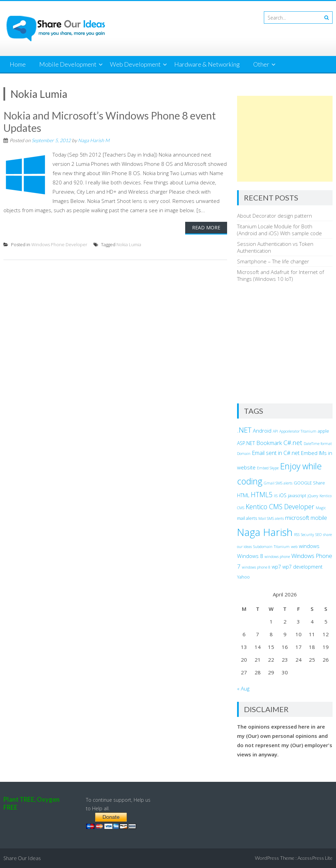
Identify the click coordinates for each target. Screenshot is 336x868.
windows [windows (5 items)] (309, 546)
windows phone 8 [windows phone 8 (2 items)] (256, 567)
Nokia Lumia (129, 244)
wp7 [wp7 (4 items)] (276, 567)
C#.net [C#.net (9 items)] (293, 442)
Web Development (135, 64)
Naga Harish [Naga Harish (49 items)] (265, 532)
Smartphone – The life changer (273, 261)
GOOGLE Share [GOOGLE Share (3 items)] (309, 483)
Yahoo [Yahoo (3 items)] (243, 577)
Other (261, 64)
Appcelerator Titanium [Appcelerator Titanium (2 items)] (298, 431)
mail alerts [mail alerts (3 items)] (247, 518)
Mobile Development (68, 64)
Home (18, 64)
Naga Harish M (94, 140)
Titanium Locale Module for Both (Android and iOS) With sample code (279, 230)
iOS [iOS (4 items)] (283, 495)
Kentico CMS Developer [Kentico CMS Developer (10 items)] (280, 507)
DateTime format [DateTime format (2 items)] (318, 444)
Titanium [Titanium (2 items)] (282, 547)
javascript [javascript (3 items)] (297, 496)
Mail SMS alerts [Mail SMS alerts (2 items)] (271, 518)
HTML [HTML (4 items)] (243, 495)
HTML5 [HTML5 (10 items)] (262, 495)
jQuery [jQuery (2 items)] (313, 496)
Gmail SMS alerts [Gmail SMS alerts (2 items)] (278, 483)
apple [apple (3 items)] (323, 431)
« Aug (243, 688)
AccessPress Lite (315, 858)
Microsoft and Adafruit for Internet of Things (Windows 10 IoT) (281, 275)
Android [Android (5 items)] (262, 431)
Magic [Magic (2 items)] (321, 508)
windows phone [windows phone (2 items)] (277, 557)
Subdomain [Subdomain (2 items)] (263, 547)
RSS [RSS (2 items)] (297, 535)
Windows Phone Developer (59, 244)
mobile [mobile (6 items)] (319, 518)
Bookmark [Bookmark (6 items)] (269, 443)
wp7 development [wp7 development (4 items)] (303, 567)
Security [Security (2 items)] (307, 535)
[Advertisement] (285, 139)
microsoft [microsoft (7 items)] (297, 518)
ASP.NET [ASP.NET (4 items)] (246, 443)
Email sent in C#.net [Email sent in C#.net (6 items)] (276, 453)
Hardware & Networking (207, 64)
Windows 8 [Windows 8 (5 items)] (250, 556)
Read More (206, 227)
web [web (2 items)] (294, 547)
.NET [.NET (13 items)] (244, 430)
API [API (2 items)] (275, 431)
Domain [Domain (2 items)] (244, 454)
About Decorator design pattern (275, 216)
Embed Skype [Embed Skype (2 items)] (268, 468)
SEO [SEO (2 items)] (318, 535)
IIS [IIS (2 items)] (276, 496)
